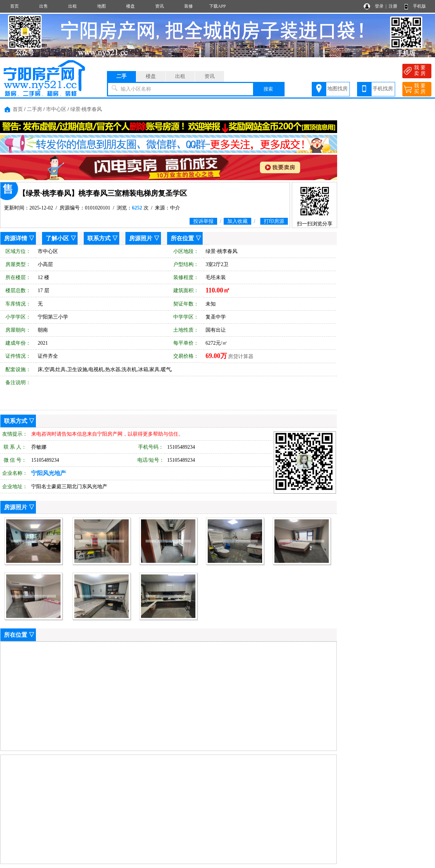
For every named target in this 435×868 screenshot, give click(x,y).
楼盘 (130, 6)
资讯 (159, 6)
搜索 (268, 89)
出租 (72, 6)
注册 (393, 6)
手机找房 (383, 89)
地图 (101, 6)
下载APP (217, 6)
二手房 (34, 109)
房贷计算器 (241, 356)
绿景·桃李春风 (86, 109)
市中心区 (56, 109)
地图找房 (337, 89)
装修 (188, 6)
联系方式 (99, 238)
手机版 (419, 6)
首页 (14, 6)
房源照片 (141, 238)
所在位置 (182, 238)
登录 (379, 6)
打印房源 (274, 221)
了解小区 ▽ (61, 238)
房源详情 (16, 238)
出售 (43, 6)
